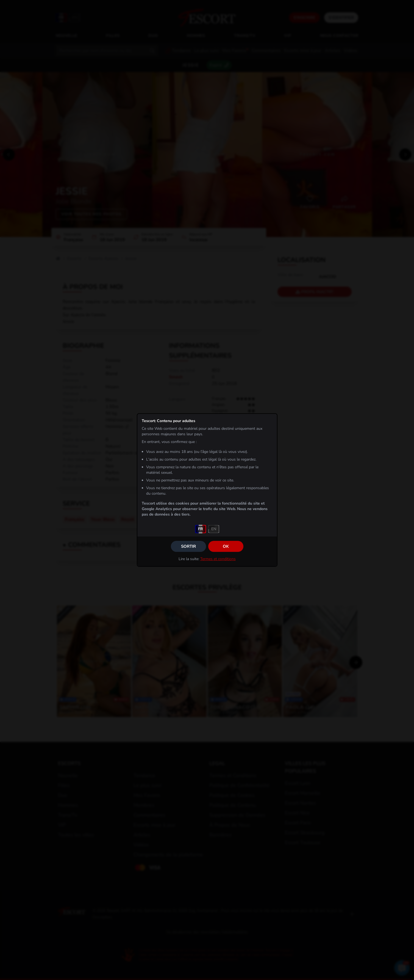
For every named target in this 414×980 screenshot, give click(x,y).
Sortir (188, 546)
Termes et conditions (218, 559)
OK (226, 546)
